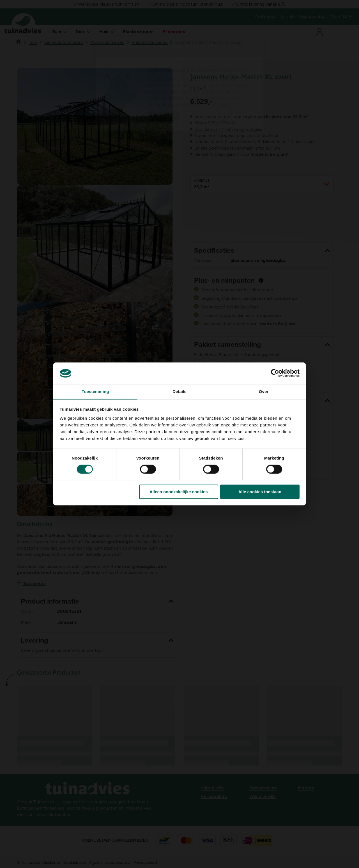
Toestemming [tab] (95, 391)
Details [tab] (179, 391)
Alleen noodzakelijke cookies (179, 492)
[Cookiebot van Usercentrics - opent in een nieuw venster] (275, 373)
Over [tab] (264, 391)
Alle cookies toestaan (260, 492)
